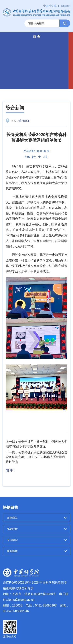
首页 (14, 121)
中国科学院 (50, 6)
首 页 (37, 37)
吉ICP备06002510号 (17, 582)
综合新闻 (15, 108)
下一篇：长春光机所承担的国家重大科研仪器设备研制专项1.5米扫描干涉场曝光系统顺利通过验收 (36, 457)
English (66, 6)
